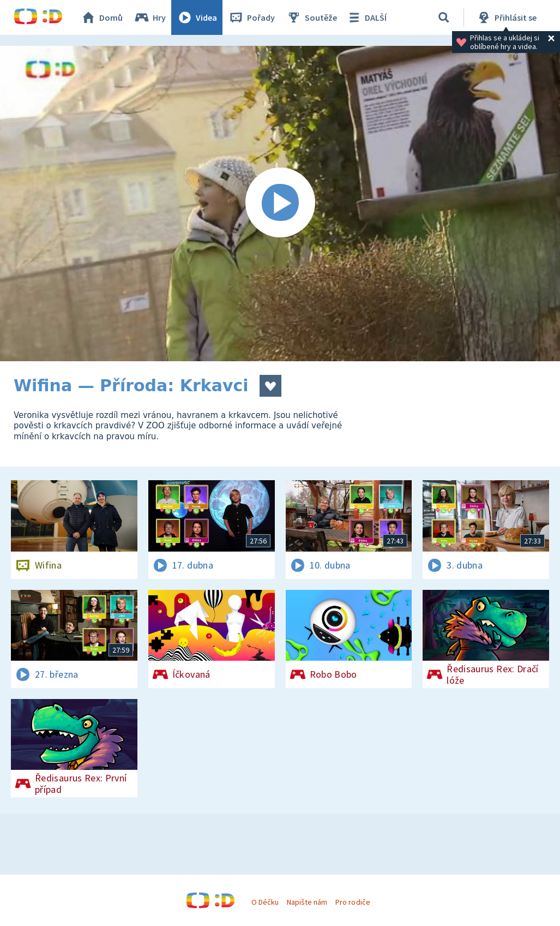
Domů (101, 17)
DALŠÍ (366, 17)
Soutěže (311, 17)
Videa (197, 17)
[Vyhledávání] (444, 17)
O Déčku (265, 902)
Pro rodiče (353, 902)
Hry (150, 17)
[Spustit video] (280, 204)
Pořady (251, 17)
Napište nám (307, 902)
